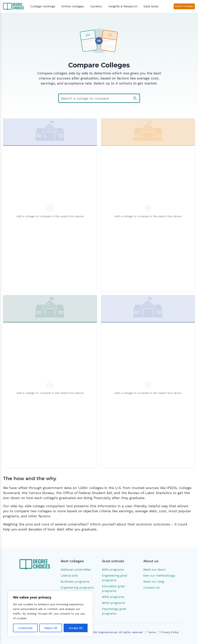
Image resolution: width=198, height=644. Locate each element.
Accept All (76, 628)
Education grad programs (113, 588)
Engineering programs (77, 588)
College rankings (43, 6)
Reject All (51, 628)
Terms (152, 632)
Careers (96, 6)
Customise (25, 628)
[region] (50, 614)
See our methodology (159, 576)
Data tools (151, 6)
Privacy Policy (170, 632)
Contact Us (151, 588)
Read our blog (154, 582)
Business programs (75, 582)
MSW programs (113, 603)
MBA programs (113, 570)
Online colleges (73, 6)
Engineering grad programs (115, 578)
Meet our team (154, 570)
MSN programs (113, 597)
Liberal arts (69, 576)
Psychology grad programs (114, 611)
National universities (76, 570)
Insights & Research (123, 6)
